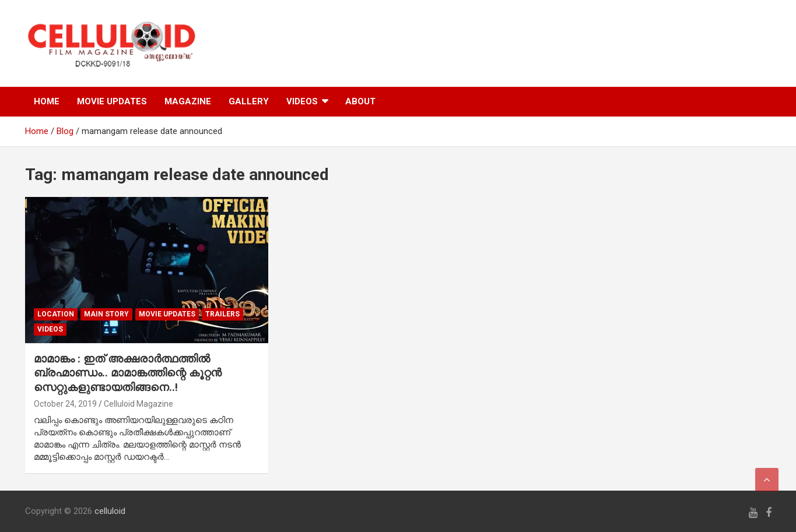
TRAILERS (222, 314)
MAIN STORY (106, 314)
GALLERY (249, 101)
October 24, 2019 (65, 404)
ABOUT (360, 101)
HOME (47, 101)
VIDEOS (302, 101)
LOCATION (56, 314)
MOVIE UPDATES (112, 101)
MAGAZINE (188, 101)
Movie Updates (167, 314)
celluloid (110, 511)
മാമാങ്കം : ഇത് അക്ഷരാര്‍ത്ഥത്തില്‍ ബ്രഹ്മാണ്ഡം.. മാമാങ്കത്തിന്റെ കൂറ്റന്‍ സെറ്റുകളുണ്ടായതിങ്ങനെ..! (128, 373)
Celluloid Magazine (138, 404)
